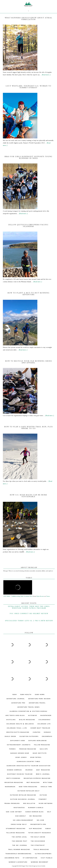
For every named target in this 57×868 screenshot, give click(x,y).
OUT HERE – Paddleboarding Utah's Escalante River (18, 596)
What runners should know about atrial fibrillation (29, 19)
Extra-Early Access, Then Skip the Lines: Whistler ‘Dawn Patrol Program (29, 607)
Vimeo (48, 596)
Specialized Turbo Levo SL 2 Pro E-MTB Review (29, 621)
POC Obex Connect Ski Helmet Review (29, 614)
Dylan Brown (40, 596)
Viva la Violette (41, 866)
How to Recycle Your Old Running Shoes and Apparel (29, 362)
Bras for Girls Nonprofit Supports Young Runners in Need (29, 158)
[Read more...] (46, 75)
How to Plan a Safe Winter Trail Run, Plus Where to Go (29, 428)
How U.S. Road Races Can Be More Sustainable (29, 496)
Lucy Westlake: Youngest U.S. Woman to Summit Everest (29, 87)
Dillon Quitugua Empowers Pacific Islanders (28, 226)
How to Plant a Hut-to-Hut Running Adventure (29, 294)
